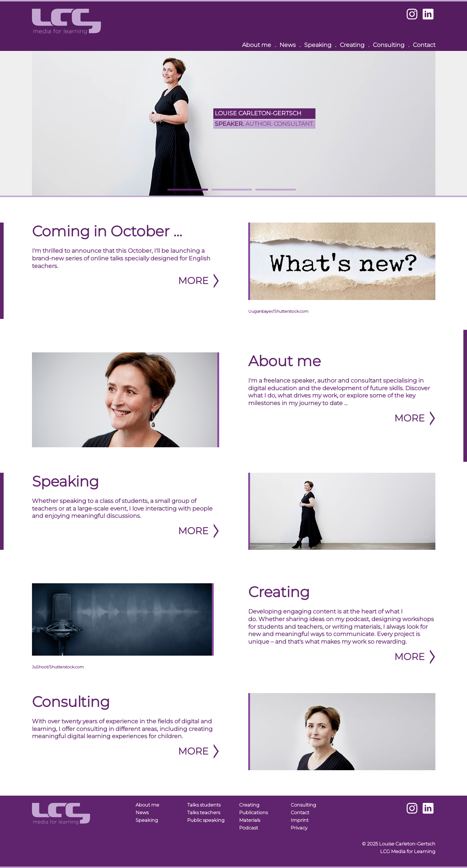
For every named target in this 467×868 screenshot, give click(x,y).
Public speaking (206, 820)
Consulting (389, 45)
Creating (352, 45)
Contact (424, 45)
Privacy (299, 828)
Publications (253, 813)
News (288, 45)
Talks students (204, 805)
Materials (250, 820)
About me (257, 45)
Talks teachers (204, 813)
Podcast (249, 828)
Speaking (318, 45)
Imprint (300, 820)
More (193, 281)
